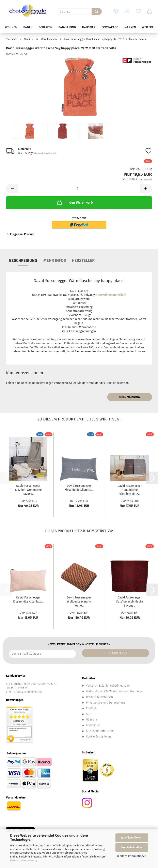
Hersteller (83, 260)
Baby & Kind (76, 27)
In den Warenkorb (75, 202)
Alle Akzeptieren (132, 838)
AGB (89, 714)
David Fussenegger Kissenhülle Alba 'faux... (28, 600)
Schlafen (54, 27)
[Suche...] (97, 12)
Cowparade (119, 27)
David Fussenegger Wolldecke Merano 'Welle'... (79, 602)
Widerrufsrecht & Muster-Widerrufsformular (114, 691)
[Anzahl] (79, 189)
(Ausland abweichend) (45, 153)
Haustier (97, 27)
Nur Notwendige (132, 847)
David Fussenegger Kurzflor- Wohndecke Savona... (28, 490)
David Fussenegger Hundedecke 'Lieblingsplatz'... (130, 490)
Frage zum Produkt (22, 234)
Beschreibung (23, 260)
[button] (116, 12)
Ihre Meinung (130, 397)
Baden (37, 27)
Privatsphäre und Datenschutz (106, 703)
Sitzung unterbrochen (100, 731)
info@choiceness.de (29, 692)
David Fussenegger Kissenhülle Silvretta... (79, 488)
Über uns (92, 720)
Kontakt (91, 708)
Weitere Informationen (132, 856)
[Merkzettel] (138, 12)
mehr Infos (55, 260)
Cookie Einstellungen (100, 737)
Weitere (139, 27)
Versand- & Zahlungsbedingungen (108, 686)
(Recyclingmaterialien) (111, 295)
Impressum (93, 725)
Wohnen (20, 27)
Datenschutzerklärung (23, 860)
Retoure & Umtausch (99, 697)
